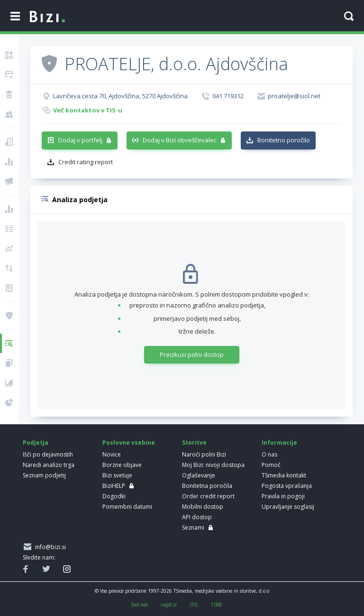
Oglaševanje (199, 475)
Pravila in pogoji (283, 496)
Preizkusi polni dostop (192, 355)
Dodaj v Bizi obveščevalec (180, 140)
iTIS (194, 605)
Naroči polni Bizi (204, 454)
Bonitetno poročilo (284, 140)
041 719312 (228, 96)
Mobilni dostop (203, 507)
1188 (216, 605)
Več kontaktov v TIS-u (88, 110)
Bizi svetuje (117, 475)
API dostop (197, 517)
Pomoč (271, 465)
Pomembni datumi (127, 507)
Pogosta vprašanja (287, 486)
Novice (112, 454)
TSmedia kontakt (284, 475)
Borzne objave (122, 465)
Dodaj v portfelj (80, 140)
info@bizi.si (49, 547)
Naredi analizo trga (49, 465)
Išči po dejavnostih (48, 454)
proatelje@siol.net (294, 96)
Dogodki (114, 496)
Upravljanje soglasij (288, 507)
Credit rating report (86, 162)
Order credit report (208, 496)
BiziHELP (114, 486)
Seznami (193, 527)
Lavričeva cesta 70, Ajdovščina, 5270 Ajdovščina (120, 96)
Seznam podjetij (44, 475)
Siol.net (139, 605)
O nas (269, 454)
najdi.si (169, 605)
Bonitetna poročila (207, 486)
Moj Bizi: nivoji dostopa (213, 465)
